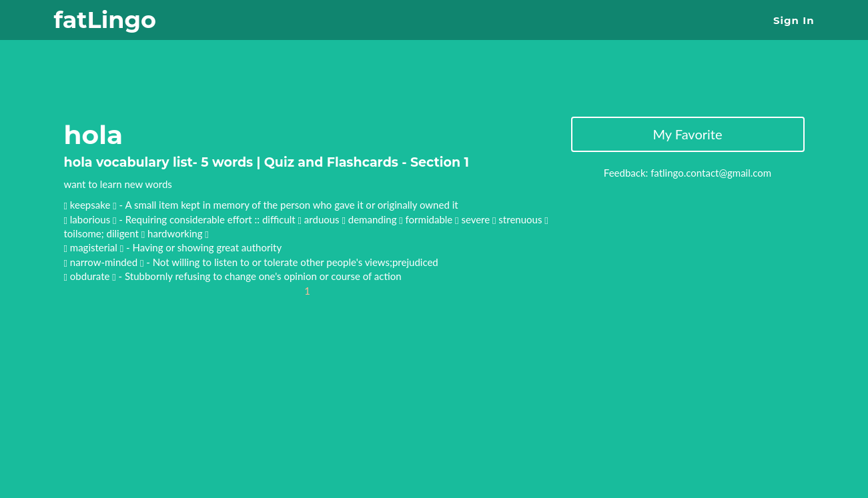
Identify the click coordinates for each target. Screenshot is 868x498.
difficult (282, 219)
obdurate (91, 276)
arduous (325, 219)
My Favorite (687, 134)
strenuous (523, 219)
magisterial (95, 247)
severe (478, 219)
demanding (376, 219)
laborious (91, 219)
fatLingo (105, 20)
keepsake (91, 205)
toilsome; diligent (105, 233)
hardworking (178, 233)
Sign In (794, 20)
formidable (432, 219)
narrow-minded (105, 262)
